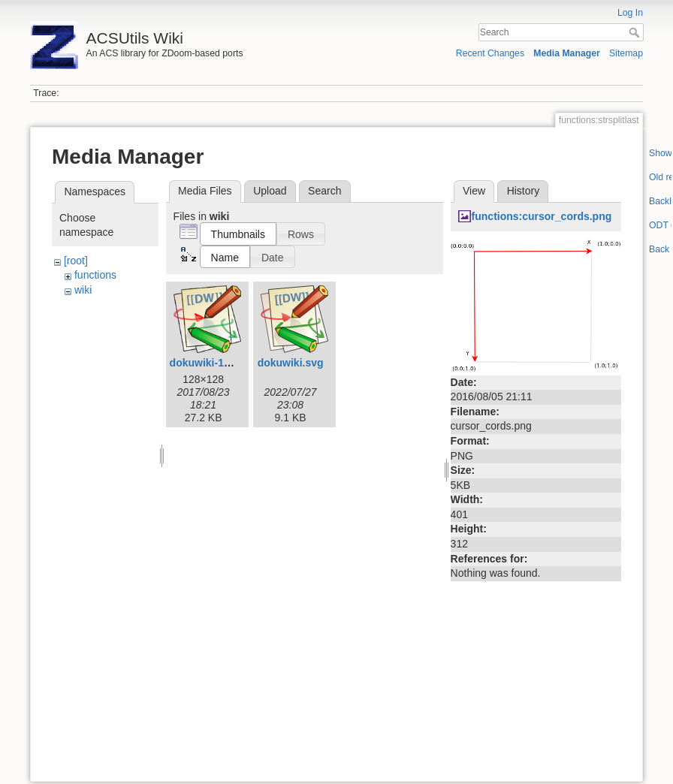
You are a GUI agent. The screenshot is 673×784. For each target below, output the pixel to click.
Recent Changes (490, 53)
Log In (630, 13)
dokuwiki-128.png (214, 363)
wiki (83, 290)
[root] (76, 261)
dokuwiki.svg (291, 363)
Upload (270, 191)
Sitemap (626, 53)
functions (95, 275)
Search (636, 32)
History (524, 191)
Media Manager (567, 53)
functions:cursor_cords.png (542, 216)
